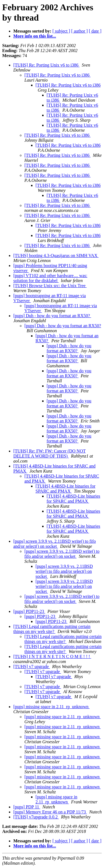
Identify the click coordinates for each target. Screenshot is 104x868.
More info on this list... (35, 36)
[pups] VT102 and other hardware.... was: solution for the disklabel (50, 278)
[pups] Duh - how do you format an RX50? (52, 316)
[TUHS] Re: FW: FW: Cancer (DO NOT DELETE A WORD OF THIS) (50, 453)
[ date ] (95, 31)
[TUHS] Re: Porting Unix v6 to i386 (46, 65)
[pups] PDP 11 (27, 807)
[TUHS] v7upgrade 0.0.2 (36, 817)
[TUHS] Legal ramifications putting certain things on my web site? (52, 629)
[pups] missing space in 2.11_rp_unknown (51, 707)
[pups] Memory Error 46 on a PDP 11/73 (50, 812)
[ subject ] (61, 31)
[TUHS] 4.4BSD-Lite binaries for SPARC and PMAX (65, 489)
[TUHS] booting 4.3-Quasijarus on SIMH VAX (56, 255)
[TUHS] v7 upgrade (32, 667)
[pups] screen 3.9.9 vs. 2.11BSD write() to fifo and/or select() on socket (55, 544)
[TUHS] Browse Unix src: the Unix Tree (50, 286)
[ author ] (80, 31)
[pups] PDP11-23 (29, 611)
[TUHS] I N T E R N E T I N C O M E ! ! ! (52, 656)
